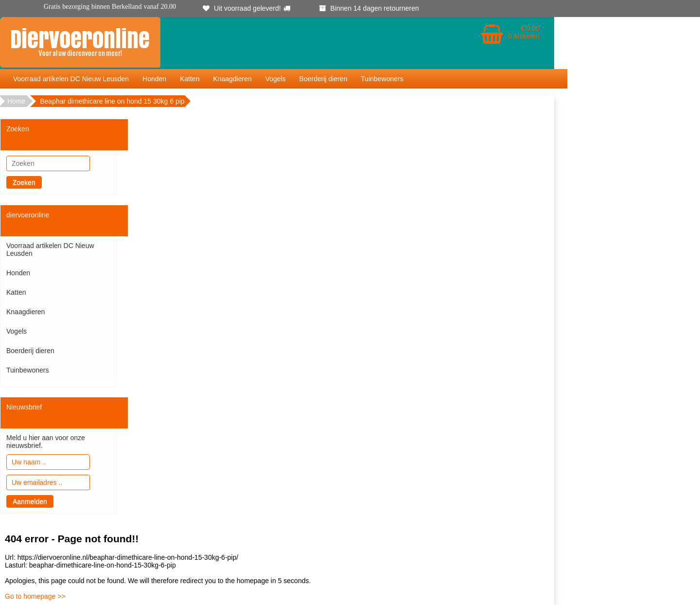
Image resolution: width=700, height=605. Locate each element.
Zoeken (24, 182)
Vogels (276, 79)
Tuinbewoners (382, 79)
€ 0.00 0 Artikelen (524, 32)
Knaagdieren (232, 79)
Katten (190, 79)
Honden (154, 79)
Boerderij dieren (324, 79)
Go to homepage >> (35, 596)
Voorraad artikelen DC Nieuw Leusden (71, 79)
